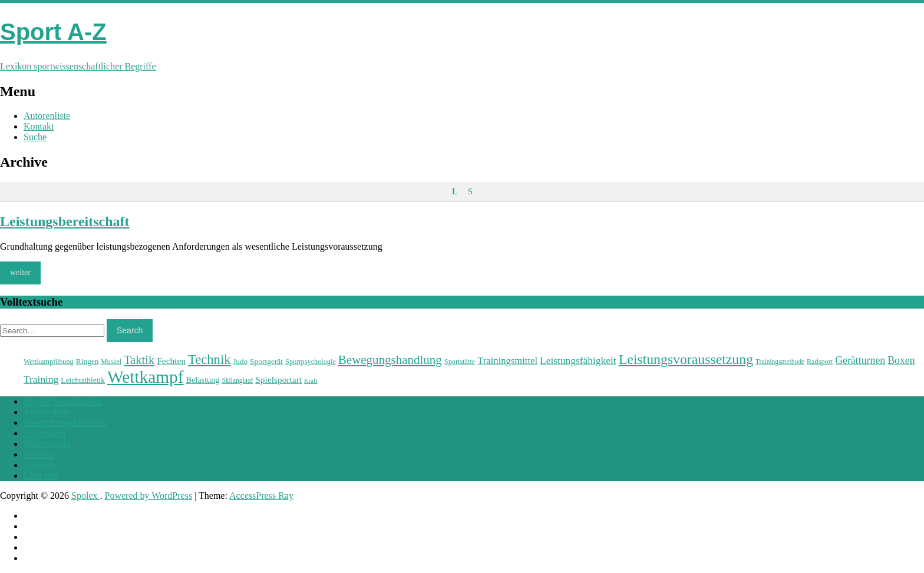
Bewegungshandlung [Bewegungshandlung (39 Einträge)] (390, 360)
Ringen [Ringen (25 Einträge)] (88, 361)
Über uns (41, 476)
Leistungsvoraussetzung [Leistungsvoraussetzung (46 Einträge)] (686, 359)
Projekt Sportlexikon (63, 401)
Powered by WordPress (149, 496)
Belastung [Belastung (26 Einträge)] (203, 380)
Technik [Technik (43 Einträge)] (209, 360)
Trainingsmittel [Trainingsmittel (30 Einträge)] (507, 361)
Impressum (44, 433)
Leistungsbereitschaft (65, 221)
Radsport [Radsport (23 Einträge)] (820, 362)
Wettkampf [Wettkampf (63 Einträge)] (146, 377)
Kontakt (39, 126)
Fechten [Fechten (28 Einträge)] (171, 361)
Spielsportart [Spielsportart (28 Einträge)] (278, 380)
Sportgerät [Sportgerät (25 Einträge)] (266, 361)
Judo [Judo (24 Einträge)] (240, 361)
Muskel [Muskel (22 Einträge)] (111, 362)
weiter (20, 272)
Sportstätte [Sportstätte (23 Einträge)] (460, 362)
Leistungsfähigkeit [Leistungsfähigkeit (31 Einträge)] (578, 360)
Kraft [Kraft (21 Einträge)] (311, 381)
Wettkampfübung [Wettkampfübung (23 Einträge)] (49, 362)
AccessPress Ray (261, 496)
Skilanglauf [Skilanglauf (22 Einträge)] (237, 380)
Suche (35, 137)
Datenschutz (47, 444)
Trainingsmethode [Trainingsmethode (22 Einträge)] (780, 362)
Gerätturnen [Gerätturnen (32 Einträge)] (860, 360)
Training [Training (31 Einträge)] (41, 379)
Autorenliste (47, 116)
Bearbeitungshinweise (65, 423)
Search (130, 330)
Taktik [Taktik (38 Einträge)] (139, 360)
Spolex (85, 496)
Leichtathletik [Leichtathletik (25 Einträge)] (83, 380)
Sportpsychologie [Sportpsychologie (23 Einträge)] (311, 362)
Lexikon (39, 465)
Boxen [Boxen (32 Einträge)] (901, 360)
